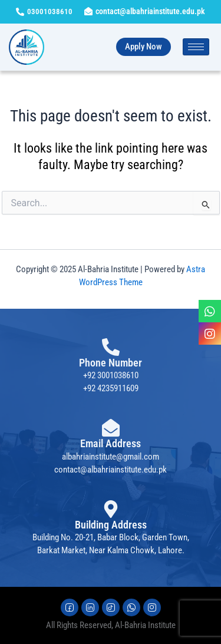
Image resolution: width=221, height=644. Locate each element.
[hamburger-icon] (196, 47)
